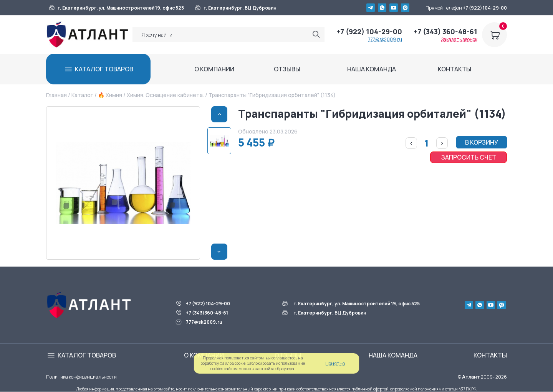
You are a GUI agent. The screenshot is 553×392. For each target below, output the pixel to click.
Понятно (335, 363)
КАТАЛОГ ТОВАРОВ (104, 69)
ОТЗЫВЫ (287, 69)
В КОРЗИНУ (482, 142)
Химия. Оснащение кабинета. (165, 95)
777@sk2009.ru (385, 39)
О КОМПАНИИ (214, 69)
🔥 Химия (110, 95)
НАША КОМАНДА (372, 69)
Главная (56, 95)
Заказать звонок (459, 39)
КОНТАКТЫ (454, 69)
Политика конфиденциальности (81, 377)
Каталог (82, 95)
